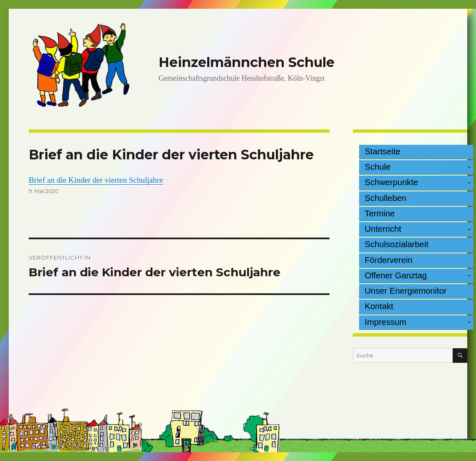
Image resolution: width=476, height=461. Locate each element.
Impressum (386, 322)
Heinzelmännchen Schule (247, 62)
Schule (378, 167)
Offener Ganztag (396, 275)
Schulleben (386, 198)
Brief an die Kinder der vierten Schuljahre (96, 180)
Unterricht (383, 229)
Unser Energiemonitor (406, 291)
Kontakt (379, 306)
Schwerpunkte (392, 182)
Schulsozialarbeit (397, 244)
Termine (380, 213)
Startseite (383, 151)
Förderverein (389, 260)
